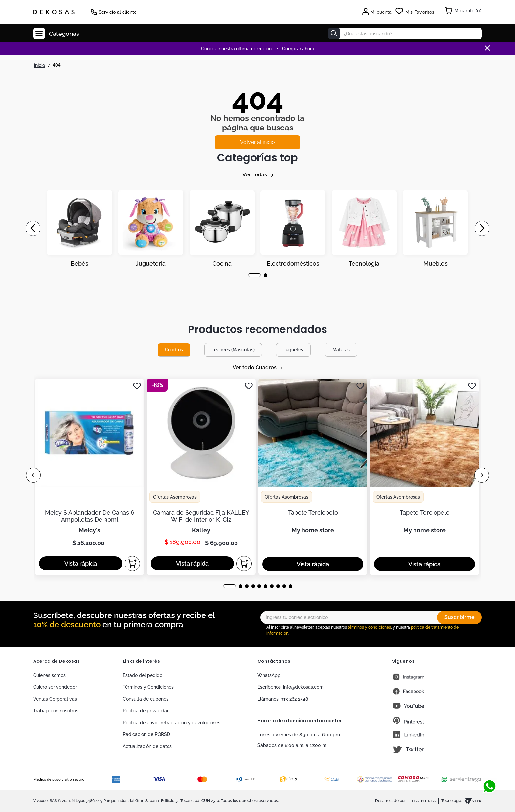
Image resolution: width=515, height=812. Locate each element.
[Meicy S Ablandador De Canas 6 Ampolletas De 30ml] (90, 477)
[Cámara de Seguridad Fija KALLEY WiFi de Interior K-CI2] (201, 477)
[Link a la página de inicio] (40, 65)
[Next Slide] (482, 228)
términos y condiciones (369, 627)
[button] (255, 275)
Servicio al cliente (118, 12)
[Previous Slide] (33, 228)
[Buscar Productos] (334, 34)
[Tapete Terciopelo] (313, 477)
